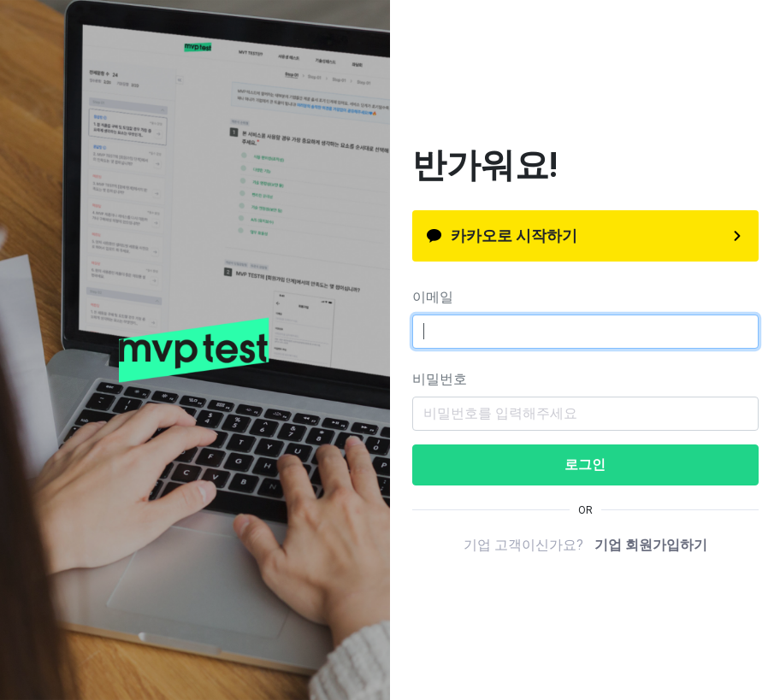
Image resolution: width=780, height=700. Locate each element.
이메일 (433, 297)
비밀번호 (440, 379)
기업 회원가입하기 (651, 545)
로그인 (585, 465)
